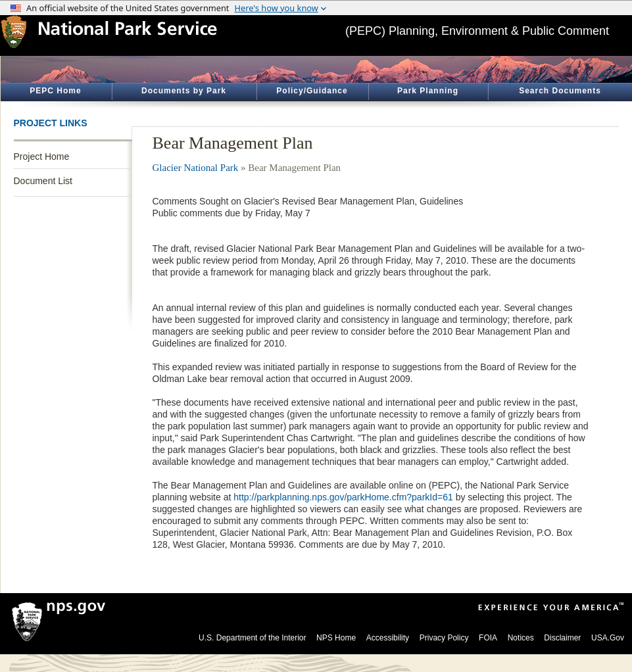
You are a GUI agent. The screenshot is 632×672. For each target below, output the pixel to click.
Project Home (42, 156)
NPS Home (336, 638)
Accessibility (388, 638)
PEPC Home (55, 91)
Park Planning (428, 91)
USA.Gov (608, 638)
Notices (521, 638)
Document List (43, 181)
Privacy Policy (444, 638)
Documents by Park (184, 91)
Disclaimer (562, 638)
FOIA (488, 638)
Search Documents (560, 91)
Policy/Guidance (312, 91)
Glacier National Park (196, 168)
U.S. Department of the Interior (252, 638)
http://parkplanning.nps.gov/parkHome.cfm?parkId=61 (343, 497)
